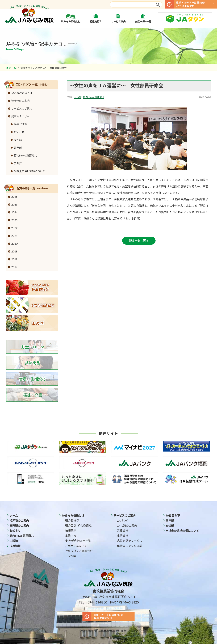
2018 (14, 259)
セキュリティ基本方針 (79, 551)
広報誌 (18, 163)
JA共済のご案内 (127, 526)
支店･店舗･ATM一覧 (78, 541)
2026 (14, 197)
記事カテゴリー (20, 116)
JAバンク (123, 520)
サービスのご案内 (22, 108)
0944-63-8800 (97, 602)
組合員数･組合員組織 (78, 526)
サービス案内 (118, 18)
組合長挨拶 (72, 520)
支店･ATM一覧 (143, 18)
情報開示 (71, 531)
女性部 (78, 97)
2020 (14, 244)
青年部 (18, 148)
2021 (14, 236)
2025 (14, 204)
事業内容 (71, 536)
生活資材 (123, 536)
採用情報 (15, 546)
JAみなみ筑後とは (71, 18)
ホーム (12, 68)
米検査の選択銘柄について (30, 171)
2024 (14, 212)
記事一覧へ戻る (139, 241)
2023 (14, 220)
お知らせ (19, 132)
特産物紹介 (96, 18)
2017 (14, 267)
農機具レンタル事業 (130, 546)
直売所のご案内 (19, 526)
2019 (14, 251)
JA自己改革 (20, 124)
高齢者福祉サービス (130, 541)
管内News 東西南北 (94, 97)
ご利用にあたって (76, 546)
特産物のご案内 (20, 101)
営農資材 (123, 531)
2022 (14, 228)
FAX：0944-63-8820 (124, 602)
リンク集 (71, 556)
